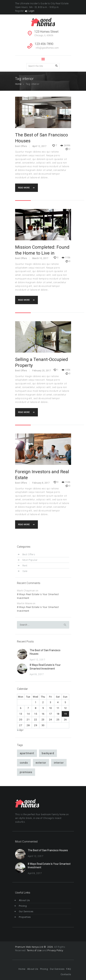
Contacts (66, 974)
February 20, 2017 (42, 371)
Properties (25, 917)
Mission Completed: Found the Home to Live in (42, 250)
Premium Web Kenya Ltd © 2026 (34, 947)
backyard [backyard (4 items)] (48, 753)
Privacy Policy (55, 950)
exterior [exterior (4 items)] (41, 763)
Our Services (26, 911)
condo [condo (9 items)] (24, 763)
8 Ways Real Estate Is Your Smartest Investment (38, 596)
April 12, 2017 (39, 146)
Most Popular (30, 560)
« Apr (21, 730)
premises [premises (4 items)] (26, 772)
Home (18, 84)
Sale (25, 571)
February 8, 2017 (41, 483)
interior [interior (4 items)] (59, 763)
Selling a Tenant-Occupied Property (42, 362)
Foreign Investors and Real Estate (42, 475)
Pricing (23, 906)
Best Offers (21, 146)
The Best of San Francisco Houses (42, 138)
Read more (24, 188)
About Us (24, 900)
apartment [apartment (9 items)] (27, 753)
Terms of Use (34, 950)
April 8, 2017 (37, 674)
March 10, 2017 (40, 258)
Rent (25, 566)
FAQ (69, 969)
